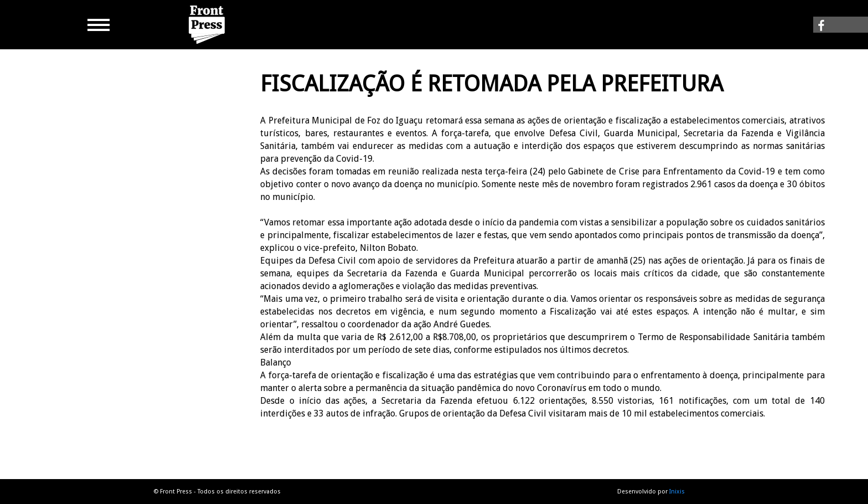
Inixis (677, 492)
